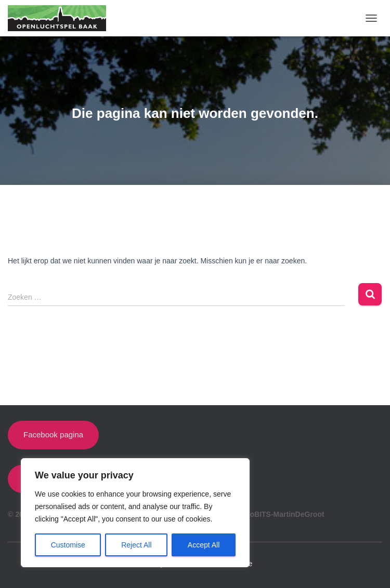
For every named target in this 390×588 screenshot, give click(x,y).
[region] (135, 513)
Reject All (136, 545)
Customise (68, 545)
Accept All (204, 545)
